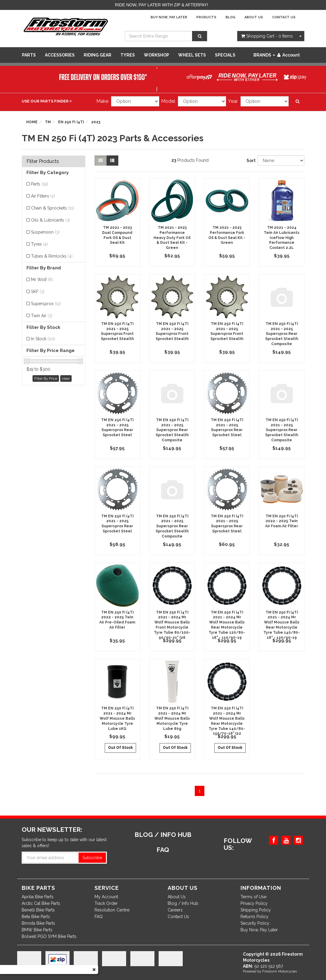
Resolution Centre (112, 910)
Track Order (106, 903)
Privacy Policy (254, 903)
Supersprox (46, 304)
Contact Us (284, 17)
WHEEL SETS (192, 55)
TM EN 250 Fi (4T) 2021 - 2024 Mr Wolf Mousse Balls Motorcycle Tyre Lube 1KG (117, 718)
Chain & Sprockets (53, 208)
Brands (264, 55)
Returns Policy (255, 917)
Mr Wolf (42, 280)
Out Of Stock (120, 748)
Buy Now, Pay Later (169, 17)
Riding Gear (98, 55)
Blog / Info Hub (183, 903)
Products (206, 17)
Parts (29, 55)
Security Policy (255, 923)
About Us (254, 17)
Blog (230, 17)
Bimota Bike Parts (38, 923)
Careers (175, 910)
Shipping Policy (256, 910)
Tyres (128, 55)
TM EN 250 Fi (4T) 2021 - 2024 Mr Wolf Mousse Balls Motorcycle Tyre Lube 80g (172, 718)
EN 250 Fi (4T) (71, 122)
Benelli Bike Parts (38, 910)
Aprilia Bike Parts (38, 897)
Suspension (45, 232)
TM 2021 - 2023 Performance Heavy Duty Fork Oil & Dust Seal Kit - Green (172, 238)
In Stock (43, 339)
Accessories (60, 55)
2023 (96, 122)
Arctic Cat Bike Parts (41, 903)
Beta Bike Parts (36, 917)
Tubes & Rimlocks (52, 256)
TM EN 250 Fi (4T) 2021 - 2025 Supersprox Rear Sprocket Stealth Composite (282, 334)
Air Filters (43, 196)
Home (32, 122)
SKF (38, 292)
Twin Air (42, 316)
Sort (250, 161)
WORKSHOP (157, 55)
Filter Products (43, 161)
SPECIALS (225, 55)
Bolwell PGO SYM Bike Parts (49, 936)
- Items (267, 36)
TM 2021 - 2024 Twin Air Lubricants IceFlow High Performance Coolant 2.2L (282, 238)
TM (48, 122)
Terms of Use (253, 897)
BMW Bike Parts (37, 930)
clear (66, 378)
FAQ (99, 917)
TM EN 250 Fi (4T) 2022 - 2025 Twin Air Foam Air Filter (282, 521)
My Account (106, 897)
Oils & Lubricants (51, 220)
